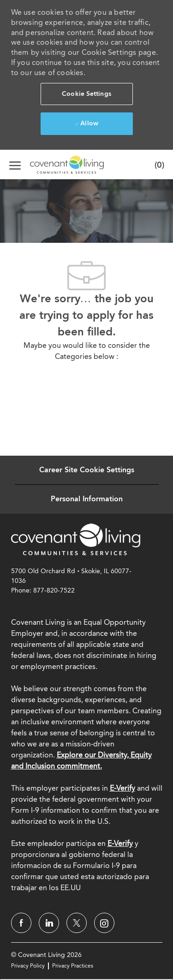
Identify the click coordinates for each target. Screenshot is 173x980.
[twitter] (77, 923)
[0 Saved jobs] (157, 164)
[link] (76, 539)
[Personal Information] (87, 499)
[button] (87, 94)
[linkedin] (49, 923)
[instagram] (104, 923)
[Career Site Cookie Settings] (87, 470)
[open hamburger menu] (15, 165)
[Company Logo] (55, 164)
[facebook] (21, 923)
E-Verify (122, 788)
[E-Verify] (120, 843)
